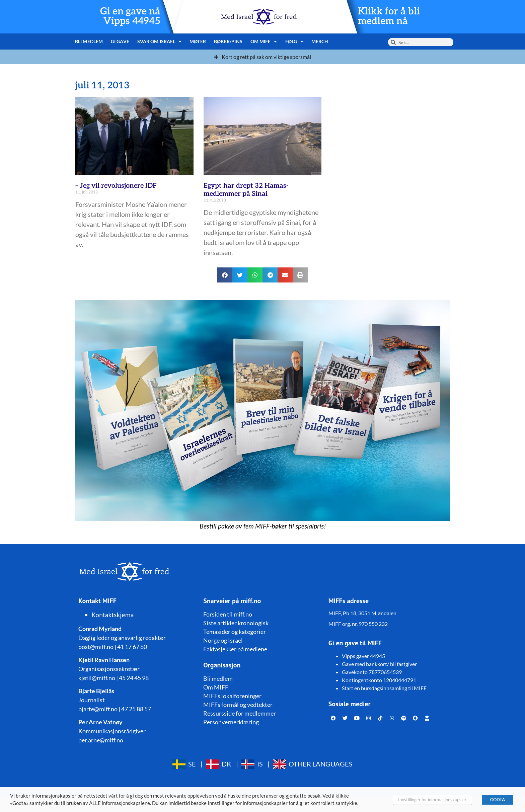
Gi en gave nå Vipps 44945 (130, 16)
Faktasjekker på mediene (235, 649)
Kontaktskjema (113, 615)
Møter (198, 41)
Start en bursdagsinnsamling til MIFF (384, 688)
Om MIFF (264, 42)
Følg (294, 42)
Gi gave (120, 41)
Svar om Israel (160, 42)
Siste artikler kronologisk (236, 623)
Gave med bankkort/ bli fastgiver (379, 664)
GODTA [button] (498, 800)
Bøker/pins (228, 41)
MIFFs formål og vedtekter (238, 705)
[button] (225, 275)
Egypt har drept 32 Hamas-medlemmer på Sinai (246, 190)
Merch (320, 41)
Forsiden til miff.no (228, 614)
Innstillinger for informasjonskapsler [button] (432, 800)
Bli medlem (89, 41)
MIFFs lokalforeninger (232, 696)
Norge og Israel (223, 640)
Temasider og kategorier (235, 632)
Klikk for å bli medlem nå (389, 16)
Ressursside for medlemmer (240, 713)
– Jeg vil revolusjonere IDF (116, 186)
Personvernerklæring (231, 722)
